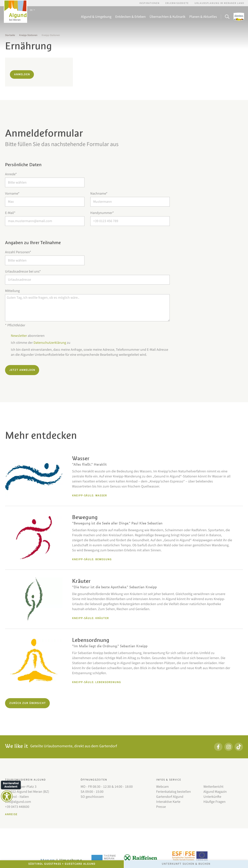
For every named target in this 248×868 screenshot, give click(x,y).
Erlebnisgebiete (177, 3)
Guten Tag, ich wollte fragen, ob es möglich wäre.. (87, 308)
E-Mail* (10, 213)
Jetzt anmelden (22, 370)
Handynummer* (102, 213)
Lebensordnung (91, 640)
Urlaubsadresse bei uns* (23, 272)
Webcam (162, 787)
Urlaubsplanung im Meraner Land (219, 3)
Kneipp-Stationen (28, 35)
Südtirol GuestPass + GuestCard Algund (62, 864)
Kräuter (81, 581)
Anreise (11, 814)
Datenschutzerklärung (50, 343)
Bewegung (85, 517)
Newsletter (19, 336)
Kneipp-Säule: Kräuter (90, 618)
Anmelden (22, 74)
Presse (161, 807)
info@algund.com (18, 802)
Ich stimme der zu (41, 343)
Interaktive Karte (168, 802)
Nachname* (99, 194)
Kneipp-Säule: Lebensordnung (97, 682)
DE (32, 10)
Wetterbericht (213, 787)
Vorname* (12, 194)
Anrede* (11, 174)
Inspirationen (149, 3)
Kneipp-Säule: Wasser (90, 496)
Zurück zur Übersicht (28, 703)
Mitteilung (12, 291)
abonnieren (28, 336)
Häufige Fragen (214, 802)
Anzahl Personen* (18, 252)
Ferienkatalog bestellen (174, 792)
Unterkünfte (212, 797)
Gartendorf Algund (170, 797)
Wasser (81, 458)
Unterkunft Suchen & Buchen (186, 864)
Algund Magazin (215, 792)
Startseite (10, 35)
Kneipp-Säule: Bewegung (92, 559)
